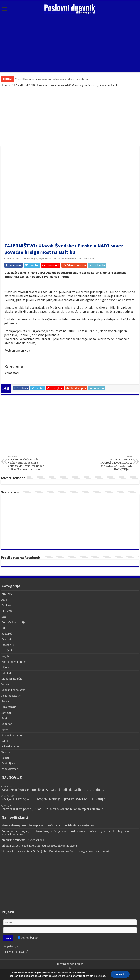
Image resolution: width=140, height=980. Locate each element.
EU (13, 85)
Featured (7, 634)
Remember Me (28, 938)
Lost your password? (16, 952)
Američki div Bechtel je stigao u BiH (23, 840)
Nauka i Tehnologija (13, 690)
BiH (4, 617)
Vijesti (48, 258)
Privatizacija (9, 707)
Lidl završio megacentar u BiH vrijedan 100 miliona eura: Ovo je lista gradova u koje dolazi (55, 851)
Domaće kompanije (13, 622)
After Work (8, 594)
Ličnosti (6, 668)
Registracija (11, 946)
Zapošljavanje (10, 769)
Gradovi (6, 639)
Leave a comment (67, 258)
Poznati (6, 701)
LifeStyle (7, 673)
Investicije (8, 645)
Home (4, 85)
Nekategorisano (11, 696)
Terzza (79, 964)
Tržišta (6, 752)
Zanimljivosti (9, 763)
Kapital (6, 656)
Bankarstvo (8, 605)
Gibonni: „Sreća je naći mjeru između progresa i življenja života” (40, 846)
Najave (5, 684)
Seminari (7, 724)
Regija (34, 258)
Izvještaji (7, 651)
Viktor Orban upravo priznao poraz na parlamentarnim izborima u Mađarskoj (52, 79)
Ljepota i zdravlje (12, 679)
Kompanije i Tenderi (14, 662)
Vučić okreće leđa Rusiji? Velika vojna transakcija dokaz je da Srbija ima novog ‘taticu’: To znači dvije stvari (27, 463)
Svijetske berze (10, 747)
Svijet (41, 258)
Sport (5, 730)
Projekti (6, 713)
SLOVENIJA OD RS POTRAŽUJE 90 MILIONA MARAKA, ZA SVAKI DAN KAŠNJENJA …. (113, 463)
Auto (4, 600)
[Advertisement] (70, 43)
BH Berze (7, 611)
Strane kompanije (12, 735)
